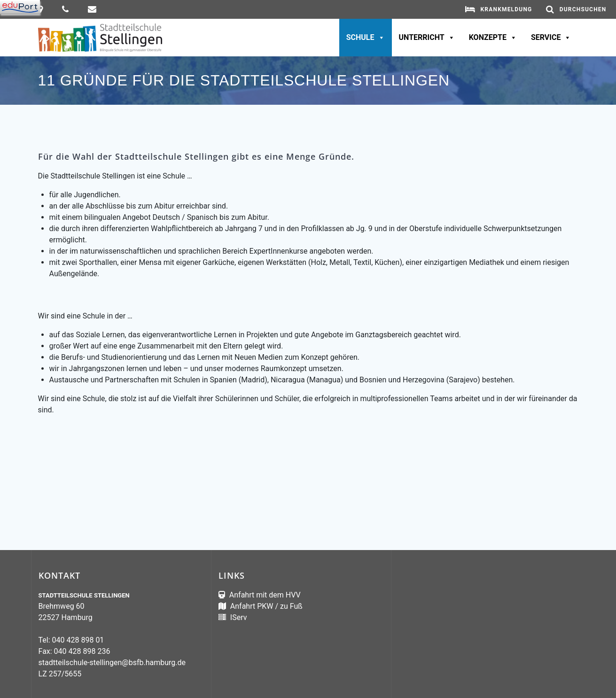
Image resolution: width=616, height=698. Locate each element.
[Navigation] (20, 7)
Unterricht (427, 38)
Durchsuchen (583, 9)
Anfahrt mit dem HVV (265, 595)
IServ (238, 617)
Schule (366, 38)
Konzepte (493, 38)
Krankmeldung (506, 9)
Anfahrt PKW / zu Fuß (265, 606)
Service (551, 38)
